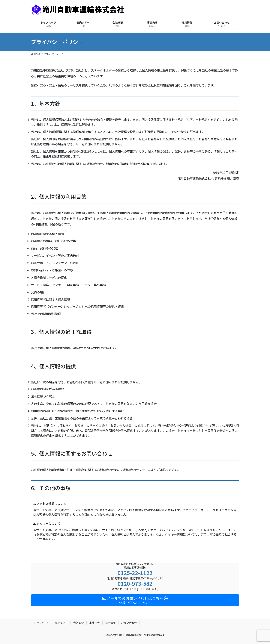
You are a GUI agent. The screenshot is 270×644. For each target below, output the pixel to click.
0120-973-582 (135, 584)
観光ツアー (61, 623)
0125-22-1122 (135, 573)
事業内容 (94, 623)
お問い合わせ (129, 623)
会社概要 (79, 623)
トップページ (42, 623)
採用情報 (110, 623)
